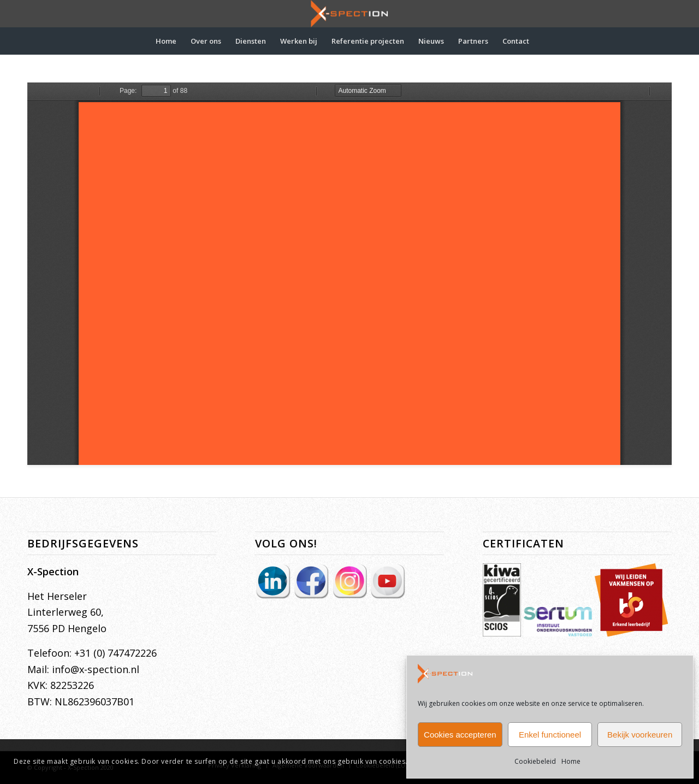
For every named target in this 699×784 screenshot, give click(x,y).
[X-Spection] (349, 14)
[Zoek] (543, 41)
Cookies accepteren (460, 735)
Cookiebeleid (535, 761)
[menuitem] (166, 41)
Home (571, 761)
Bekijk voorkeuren (640, 735)
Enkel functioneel (550, 735)
